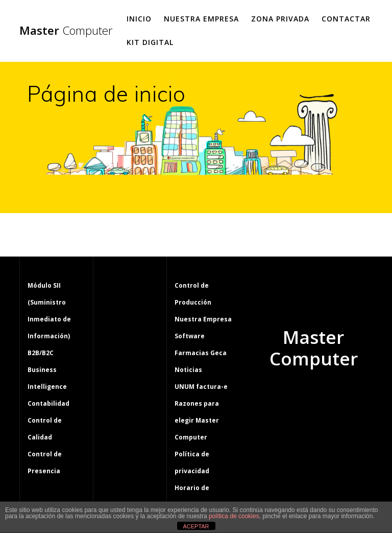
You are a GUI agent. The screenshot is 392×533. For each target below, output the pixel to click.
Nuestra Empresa (201, 19)
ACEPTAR (196, 526)
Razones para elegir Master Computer (197, 420)
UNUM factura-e (201, 387)
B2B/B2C (41, 353)
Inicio (139, 19)
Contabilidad (48, 403)
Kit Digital (150, 42)
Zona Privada (280, 19)
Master (66, 31)
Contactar (346, 19)
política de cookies (234, 516)
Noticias (188, 370)
